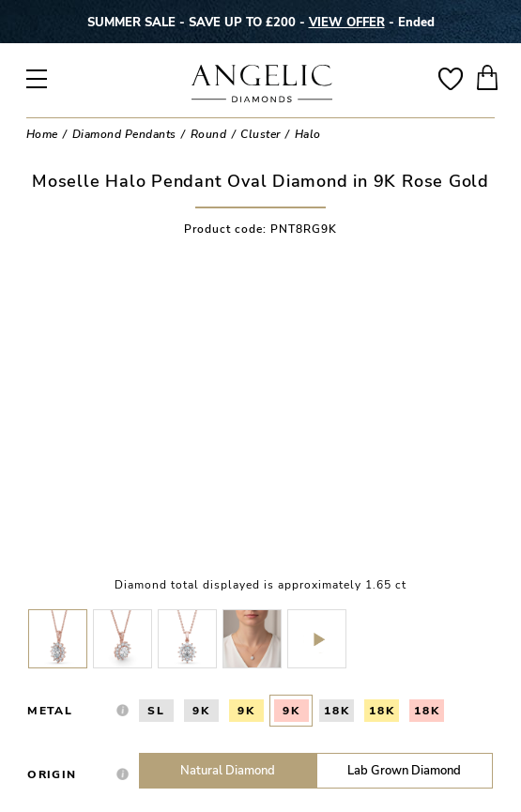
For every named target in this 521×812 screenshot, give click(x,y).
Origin (52, 774)
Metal (50, 711)
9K (201, 711)
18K (337, 711)
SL (156, 711)
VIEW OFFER (347, 22)
